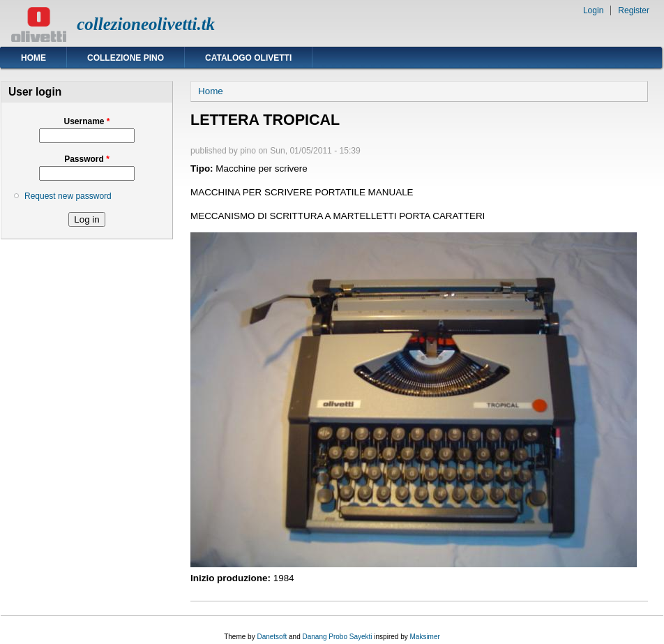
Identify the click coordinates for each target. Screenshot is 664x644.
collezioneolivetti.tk (146, 24)
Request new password (68, 196)
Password (87, 159)
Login (593, 10)
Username (86, 121)
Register (634, 10)
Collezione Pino (126, 58)
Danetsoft (272, 637)
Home (33, 58)
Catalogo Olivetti (248, 58)
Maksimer (424, 637)
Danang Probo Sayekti (337, 637)
